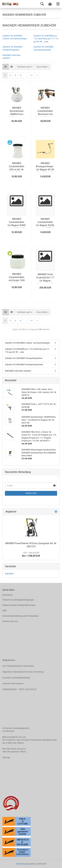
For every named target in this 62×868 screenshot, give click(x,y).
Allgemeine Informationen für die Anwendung (23, 672)
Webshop (21, 864)
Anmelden (31, 493)
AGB (4, 611)
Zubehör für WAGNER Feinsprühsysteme (24, 358)
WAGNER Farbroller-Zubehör (18, 371)
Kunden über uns (10, 621)
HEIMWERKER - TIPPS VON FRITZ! (19, 689)
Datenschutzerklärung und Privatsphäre (20, 616)
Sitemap (6, 757)
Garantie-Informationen (13, 683)
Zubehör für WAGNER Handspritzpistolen (24, 365)
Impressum (8, 595)
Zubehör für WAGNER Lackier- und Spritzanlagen (27, 343)
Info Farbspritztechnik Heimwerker (18, 666)
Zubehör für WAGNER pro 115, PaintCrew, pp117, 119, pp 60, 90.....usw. (46, 39)
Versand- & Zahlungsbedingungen (18, 600)
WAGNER (9, 574)
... (26, 75)
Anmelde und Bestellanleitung (16, 678)
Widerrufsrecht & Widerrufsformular (19, 605)
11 (31, 75)
